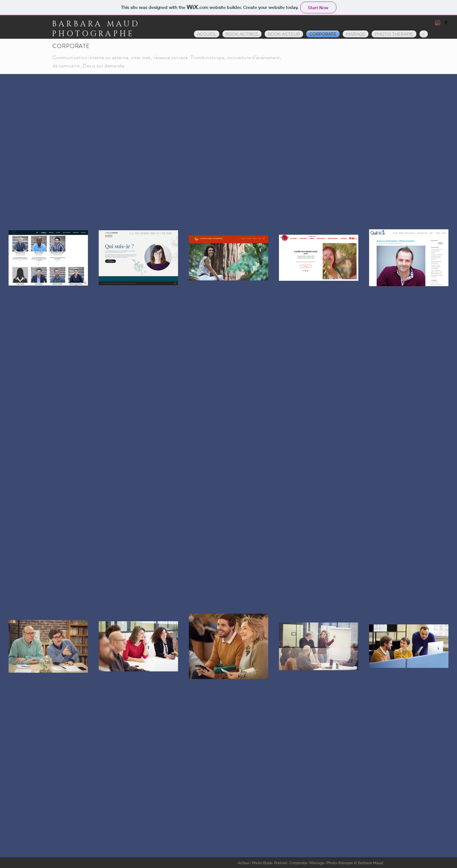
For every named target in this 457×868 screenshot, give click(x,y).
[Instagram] (438, 23)
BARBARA (79, 24)
